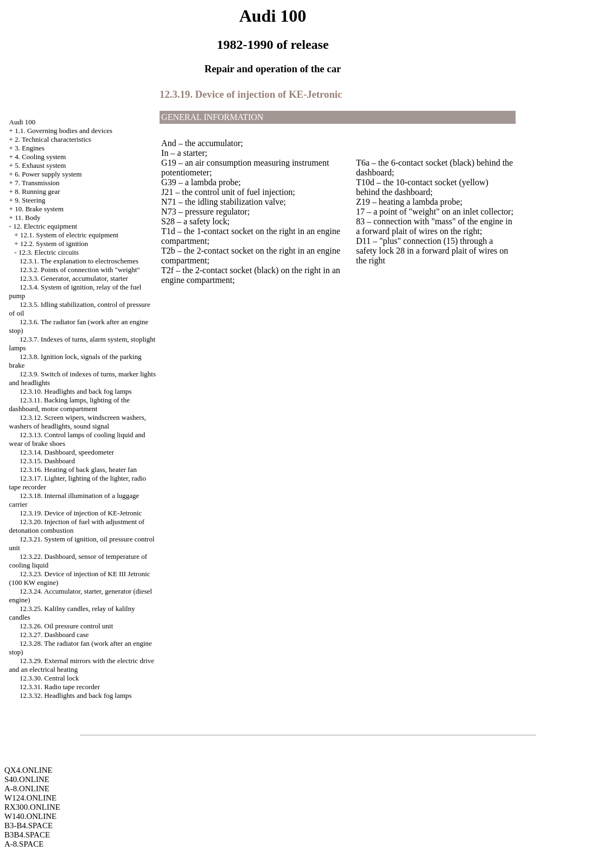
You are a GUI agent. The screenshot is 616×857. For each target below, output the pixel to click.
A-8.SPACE (24, 844)
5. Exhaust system (40, 165)
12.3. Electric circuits (49, 252)
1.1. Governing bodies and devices (63, 131)
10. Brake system (39, 209)
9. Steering (30, 200)
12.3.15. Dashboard (47, 461)
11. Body (27, 218)
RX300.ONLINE (32, 807)
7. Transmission (37, 183)
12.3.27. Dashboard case (54, 635)
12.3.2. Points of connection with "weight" (80, 270)
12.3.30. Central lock (49, 678)
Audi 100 (23, 122)
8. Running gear (37, 191)
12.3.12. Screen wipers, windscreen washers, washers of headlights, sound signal (78, 422)
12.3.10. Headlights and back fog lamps (76, 391)
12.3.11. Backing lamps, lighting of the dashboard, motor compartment (69, 404)
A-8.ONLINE (27, 789)
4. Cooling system (40, 157)
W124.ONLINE (30, 798)
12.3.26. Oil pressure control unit (66, 626)
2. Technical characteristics (53, 139)
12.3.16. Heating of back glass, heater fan (78, 470)
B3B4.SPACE (27, 835)
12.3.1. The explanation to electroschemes (79, 261)
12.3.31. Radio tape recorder (60, 687)
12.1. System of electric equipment (69, 235)
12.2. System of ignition (54, 244)
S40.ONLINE (27, 779)
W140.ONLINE (30, 816)
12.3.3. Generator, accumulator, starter (74, 278)
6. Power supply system (48, 174)
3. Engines (30, 148)
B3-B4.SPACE (28, 826)
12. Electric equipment (45, 226)
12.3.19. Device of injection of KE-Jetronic (81, 513)
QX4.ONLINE (28, 770)
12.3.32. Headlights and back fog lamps (76, 695)
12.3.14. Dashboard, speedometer (67, 452)
